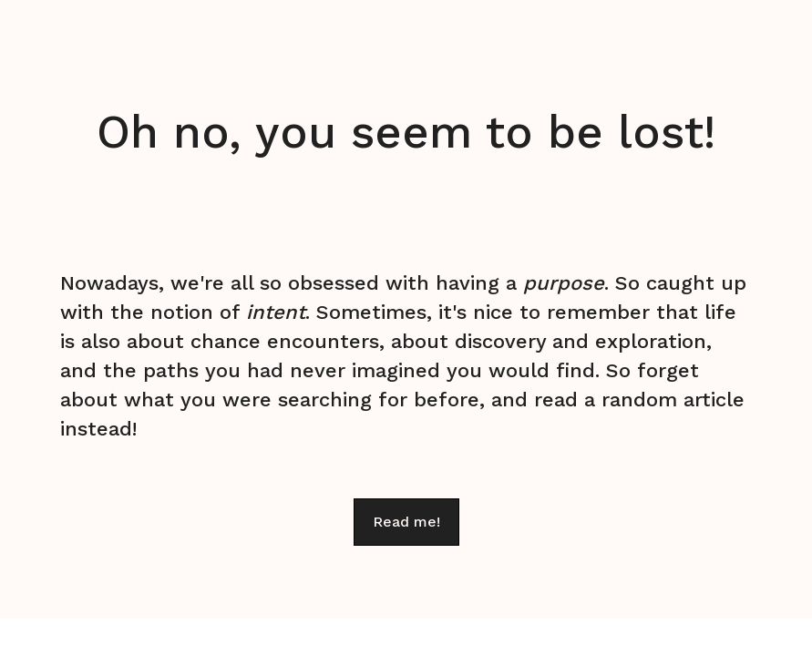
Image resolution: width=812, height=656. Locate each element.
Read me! (406, 522)
